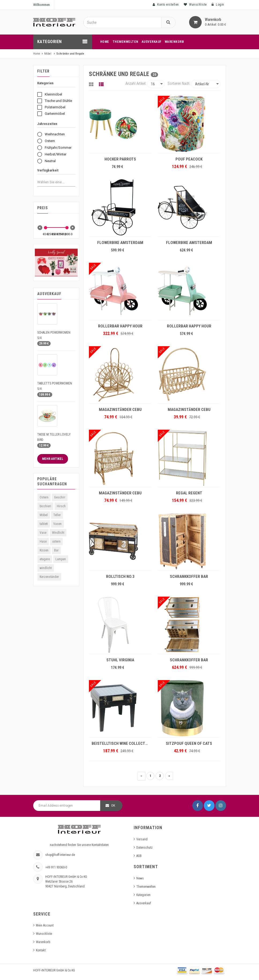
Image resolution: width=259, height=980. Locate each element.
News (140, 878)
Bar (56, 550)
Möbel (48, 54)
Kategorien (143, 895)
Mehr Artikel (53, 459)
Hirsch (61, 506)
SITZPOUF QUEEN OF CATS (189, 743)
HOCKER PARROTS (120, 159)
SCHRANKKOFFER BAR (189, 577)
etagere (45, 559)
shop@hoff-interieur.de (60, 855)
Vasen (57, 524)
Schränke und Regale (70, 54)
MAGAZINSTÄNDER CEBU (120, 410)
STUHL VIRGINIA (120, 660)
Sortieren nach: (179, 83)
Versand (142, 839)
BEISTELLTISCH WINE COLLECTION (121, 743)
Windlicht (58, 533)
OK (113, 805)
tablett (44, 524)
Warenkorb (43, 942)
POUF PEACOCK (189, 159)
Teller (57, 515)
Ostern (44, 497)
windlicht (46, 568)
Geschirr (60, 497)
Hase (43, 542)
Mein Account (45, 925)
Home (37, 54)
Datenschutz (144, 848)
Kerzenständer (49, 577)
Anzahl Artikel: (136, 83)
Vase (43, 533)
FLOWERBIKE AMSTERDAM (120, 243)
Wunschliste (44, 934)
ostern (56, 542)
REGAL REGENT (189, 493)
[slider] (46, 228)
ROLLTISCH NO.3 (120, 577)
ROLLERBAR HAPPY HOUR (120, 326)
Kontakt (41, 950)
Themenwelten (146, 887)
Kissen (44, 550)
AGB (139, 856)
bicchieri (45, 506)
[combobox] (52, 182)
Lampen (61, 559)
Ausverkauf (144, 903)
